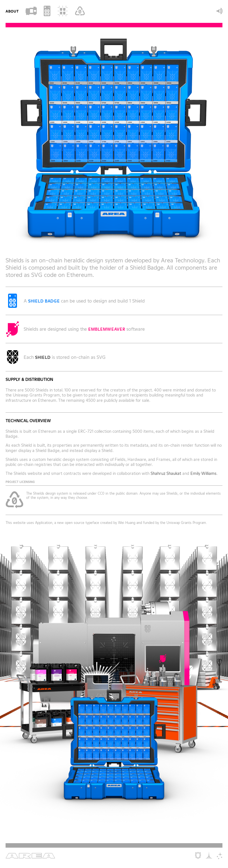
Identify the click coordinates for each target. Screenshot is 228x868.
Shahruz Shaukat (166, 473)
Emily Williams (204, 473)
